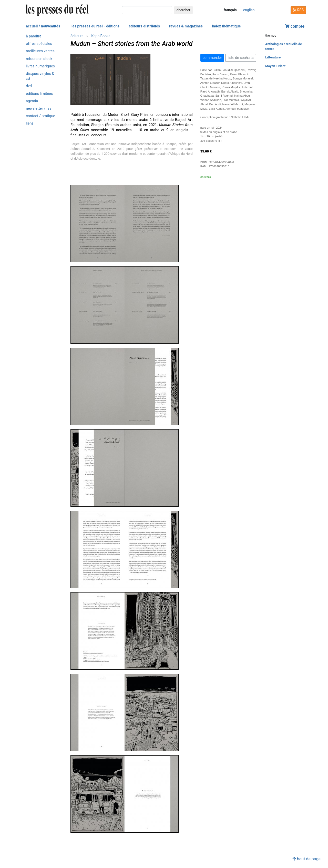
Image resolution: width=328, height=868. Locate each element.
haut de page (306, 859)
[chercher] (147, 10)
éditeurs (77, 36)
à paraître (34, 36)
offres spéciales (39, 44)
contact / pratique (40, 116)
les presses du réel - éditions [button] (95, 26)
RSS (298, 10)
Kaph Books (101, 36)
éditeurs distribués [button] (144, 26)
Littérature (273, 57)
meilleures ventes (40, 51)
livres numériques (40, 66)
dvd (29, 86)
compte (295, 26)
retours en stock (39, 59)
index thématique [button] (226, 26)
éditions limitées (39, 94)
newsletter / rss (39, 109)
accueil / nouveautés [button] (43, 26)
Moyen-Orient (275, 66)
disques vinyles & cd (40, 76)
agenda (32, 101)
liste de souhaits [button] (241, 58)
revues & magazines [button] (186, 26)
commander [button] (212, 58)
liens (30, 123)
